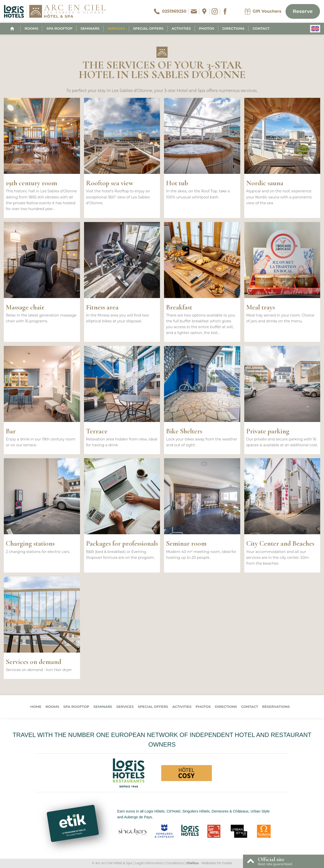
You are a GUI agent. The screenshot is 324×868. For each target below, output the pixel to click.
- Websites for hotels (209, 863)
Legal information (149, 863)
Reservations (276, 707)
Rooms (31, 28)
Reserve (303, 11)
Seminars (90, 28)
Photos (207, 28)
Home (36, 707)
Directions (233, 28)
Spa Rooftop (59, 28)
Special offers (148, 28)
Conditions (175, 863)
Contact (261, 28)
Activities (181, 28)
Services (116, 28)
